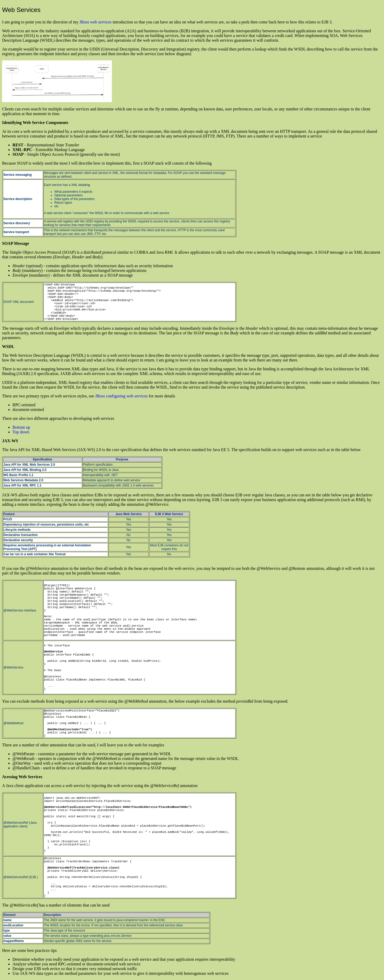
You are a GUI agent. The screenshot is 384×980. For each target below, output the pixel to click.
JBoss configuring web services (121, 396)
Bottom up (21, 427)
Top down (21, 432)
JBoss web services (95, 22)
